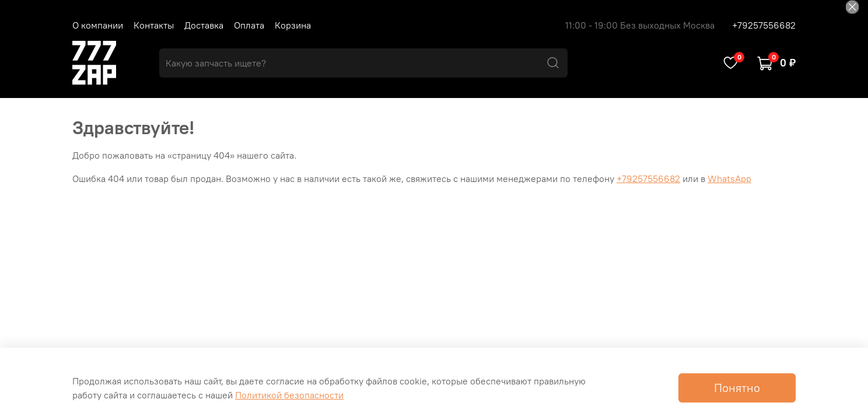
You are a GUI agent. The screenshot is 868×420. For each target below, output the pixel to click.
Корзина (293, 25)
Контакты (154, 25)
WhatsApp (729, 178)
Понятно (737, 388)
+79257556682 (764, 25)
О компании (98, 25)
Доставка (204, 25)
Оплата (249, 25)
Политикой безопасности (289, 395)
